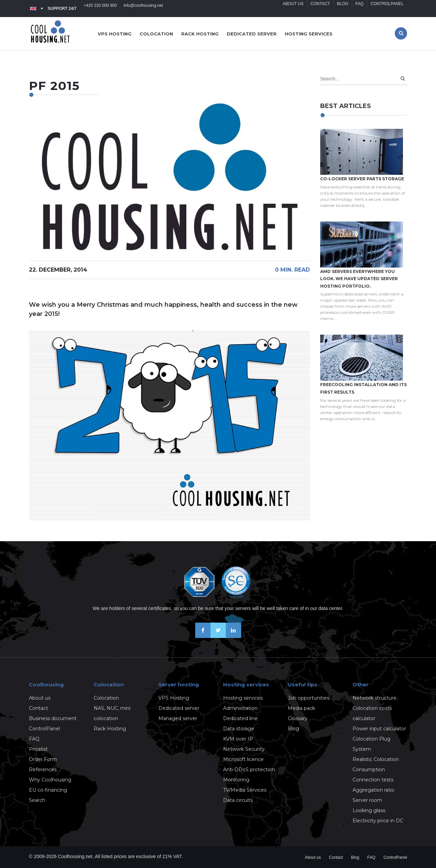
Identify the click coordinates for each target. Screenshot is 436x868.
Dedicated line (240, 718)
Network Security (244, 749)
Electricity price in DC (378, 821)
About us (292, 9)
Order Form (43, 759)
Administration (240, 708)
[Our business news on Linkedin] (233, 636)
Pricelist (38, 749)
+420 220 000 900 (100, 9)
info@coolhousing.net (143, 9)
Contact (320, 9)
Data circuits (238, 800)
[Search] (403, 79)
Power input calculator (379, 729)
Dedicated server (252, 34)
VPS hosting (115, 34)
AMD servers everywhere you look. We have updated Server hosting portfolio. (359, 279)
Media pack (301, 708)
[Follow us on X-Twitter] (218, 636)
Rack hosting (200, 34)
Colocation (156, 34)
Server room (367, 800)
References (43, 770)
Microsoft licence (243, 759)
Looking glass (369, 810)
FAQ (359, 9)
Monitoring (236, 780)
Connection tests (373, 780)
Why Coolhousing (50, 780)
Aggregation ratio (373, 790)
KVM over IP (238, 739)
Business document (53, 718)
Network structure (375, 698)
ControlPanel (387, 9)
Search (37, 800)
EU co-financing (48, 790)
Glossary (298, 718)
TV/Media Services (245, 790)
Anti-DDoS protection (249, 770)
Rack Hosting (110, 729)
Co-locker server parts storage (362, 179)
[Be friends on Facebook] (203, 636)
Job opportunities (309, 698)
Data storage (239, 729)
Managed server (178, 718)
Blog (342, 9)
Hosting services (309, 34)
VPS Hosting (174, 698)
